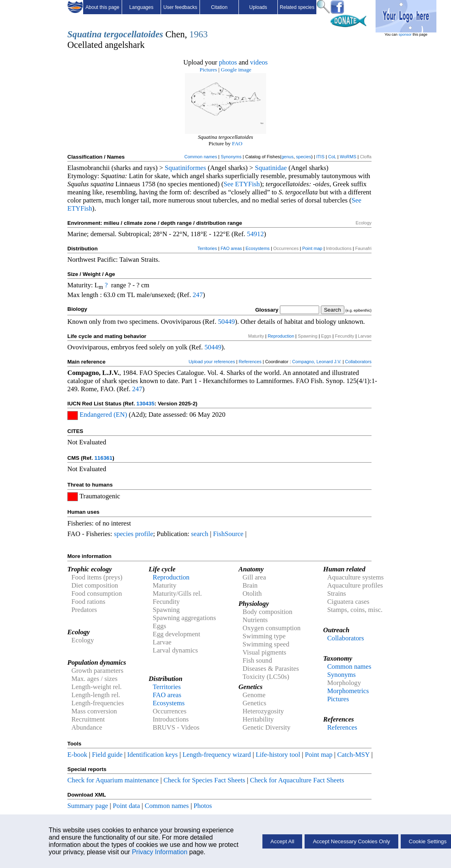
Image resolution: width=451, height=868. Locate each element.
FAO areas (231, 248)
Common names (201, 157)
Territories (207, 248)
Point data (126, 806)
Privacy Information (160, 852)
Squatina (84, 34)
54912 (256, 234)
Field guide (107, 755)
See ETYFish (242, 184)
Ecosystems (258, 248)
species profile (134, 534)
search (200, 534)
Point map (312, 248)
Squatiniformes (185, 168)
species (304, 157)
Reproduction (281, 336)
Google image (236, 70)
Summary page (88, 806)
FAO (237, 143)
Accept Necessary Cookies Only (351, 841)
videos (259, 62)
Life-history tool (278, 755)
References (250, 362)
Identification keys (152, 755)
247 (198, 295)
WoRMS (348, 157)
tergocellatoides (133, 34)
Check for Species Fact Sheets (204, 780)
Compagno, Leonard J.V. (317, 362)
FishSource (228, 534)
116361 (103, 458)
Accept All (282, 841)
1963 (199, 34)
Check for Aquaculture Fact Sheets (297, 780)
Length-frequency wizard (217, 755)
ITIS (320, 157)
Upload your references (212, 362)
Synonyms (231, 157)
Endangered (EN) (103, 415)
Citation (219, 7)
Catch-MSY (353, 755)
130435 (145, 404)
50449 (226, 322)
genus (288, 157)
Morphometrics (348, 691)
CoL (332, 157)
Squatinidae (271, 168)
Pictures (208, 70)
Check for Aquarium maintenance (113, 780)
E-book (77, 755)
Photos (203, 806)
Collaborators (358, 362)
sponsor (405, 34)
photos (228, 62)
